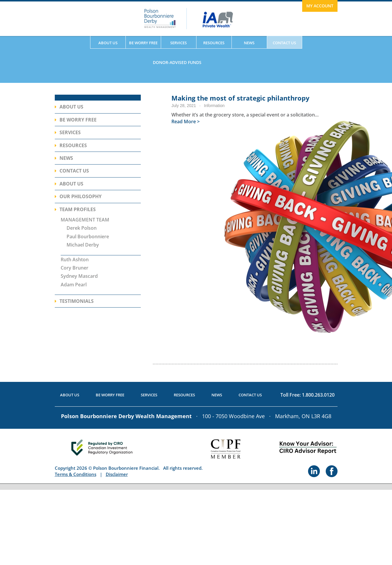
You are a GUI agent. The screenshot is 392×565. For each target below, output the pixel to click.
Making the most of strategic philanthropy (240, 98)
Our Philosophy (81, 196)
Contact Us (284, 43)
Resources (214, 43)
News (249, 43)
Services (178, 43)
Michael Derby (83, 245)
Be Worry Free (143, 43)
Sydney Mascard (79, 276)
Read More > (186, 121)
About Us (108, 43)
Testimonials (77, 301)
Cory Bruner (75, 268)
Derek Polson (82, 228)
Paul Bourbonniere (88, 236)
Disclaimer (117, 474)
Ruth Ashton (75, 259)
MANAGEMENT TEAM (85, 220)
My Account (320, 6)
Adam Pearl (74, 285)
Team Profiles (78, 209)
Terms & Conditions (76, 474)
